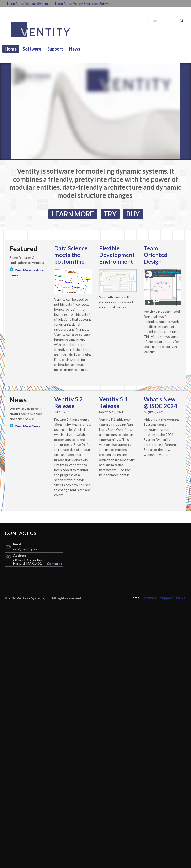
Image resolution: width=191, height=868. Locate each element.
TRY (110, 214)
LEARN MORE (73, 214)
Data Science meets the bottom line (71, 255)
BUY (133, 214)
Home (11, 49)
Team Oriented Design (156, 255)
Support (55, 49)
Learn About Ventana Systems (28, 4)
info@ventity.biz (25, 549)
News (75, 49)
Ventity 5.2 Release (69, 403)
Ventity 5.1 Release (113, 403)
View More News (28, 426)
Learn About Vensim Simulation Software (84, 4)
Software (32, 49)
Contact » (55, 564)
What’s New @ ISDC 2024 (160, 403)
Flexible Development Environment (117, 255)
